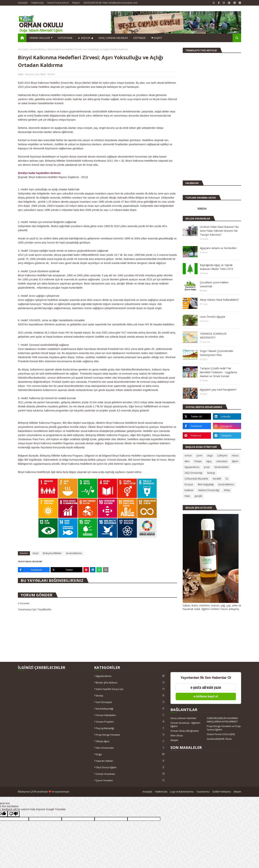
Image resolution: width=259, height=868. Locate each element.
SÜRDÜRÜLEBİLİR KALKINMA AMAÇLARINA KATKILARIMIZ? (222, 720)
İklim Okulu (177, 735)
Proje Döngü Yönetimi (130, 735)
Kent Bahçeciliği (130, 709)
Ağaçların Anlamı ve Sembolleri (218, 248)
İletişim (76, 3)
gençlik (198, 496)
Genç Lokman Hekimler (183, 718)
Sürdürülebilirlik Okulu (219, 739)
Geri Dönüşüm (130, 702)
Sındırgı (211, 473)
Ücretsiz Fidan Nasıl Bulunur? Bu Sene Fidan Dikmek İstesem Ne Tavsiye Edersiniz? (219, 231)
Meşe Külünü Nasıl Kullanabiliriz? (219, 300)
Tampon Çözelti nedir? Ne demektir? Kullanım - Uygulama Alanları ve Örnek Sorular (218, 372)
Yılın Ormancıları (130, 748)
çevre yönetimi (130, 780)
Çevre (199, 456)
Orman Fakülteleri (130, 715)
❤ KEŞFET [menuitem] (157, 38)
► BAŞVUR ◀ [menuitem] (85, 38)
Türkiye (198, 461)
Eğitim (235, 461)
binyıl (36, 553)
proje (207, 467)
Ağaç (209, 461)
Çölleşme (222, 456)
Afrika (227, 490)
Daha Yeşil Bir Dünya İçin (130, 689)
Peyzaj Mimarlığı (130, 728)
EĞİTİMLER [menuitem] (140, 38)
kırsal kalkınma (38, 49)
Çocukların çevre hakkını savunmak (214, 284)
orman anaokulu (130, 774)
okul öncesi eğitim (130, 767)
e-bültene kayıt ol (206, 696)
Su (227, 479)
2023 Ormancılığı (194, 473)
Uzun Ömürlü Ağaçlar (213, 317)
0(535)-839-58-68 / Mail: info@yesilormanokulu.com (111, 3)
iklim (187, 461)
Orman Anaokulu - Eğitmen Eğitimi (185, 724)
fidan (187, 496)
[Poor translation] (14, 814)
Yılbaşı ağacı (130, 741)
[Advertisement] (194, 118)
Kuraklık (217, 479)
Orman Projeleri (130, 722)
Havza (235, 456)
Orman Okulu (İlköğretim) (184, 731)
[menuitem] (22, 38)
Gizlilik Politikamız (222, 792)
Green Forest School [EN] (221, 734)
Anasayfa (23, 3)
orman (188, 456)
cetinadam (222, 461)
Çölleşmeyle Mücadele (196, 479)
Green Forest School (58, 3)
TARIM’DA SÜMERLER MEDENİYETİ (213, 336)
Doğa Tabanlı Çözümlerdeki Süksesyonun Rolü (216, 353)
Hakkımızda (37, 3)
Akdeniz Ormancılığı (209, 490)
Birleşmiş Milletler (52, 553)
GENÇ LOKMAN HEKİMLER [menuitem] (113, 38)
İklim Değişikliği (206, 484)
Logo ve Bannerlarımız (182, 792)
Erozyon (189, 484)
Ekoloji (130, 696)
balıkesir (189, 490)
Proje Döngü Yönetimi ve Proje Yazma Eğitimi (224, 728)
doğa (210, 456)
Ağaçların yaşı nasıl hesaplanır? (218, 390)
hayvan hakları (130, 761)
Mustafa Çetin (32, 74)
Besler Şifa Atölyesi (130, 683)
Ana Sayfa (23, 49)
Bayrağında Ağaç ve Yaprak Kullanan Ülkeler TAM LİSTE (216, 267)
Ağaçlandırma (192, 467)
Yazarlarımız (203, 792)
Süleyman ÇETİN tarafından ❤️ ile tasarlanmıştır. (45, 792)
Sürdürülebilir (222, 467)
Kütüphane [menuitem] (65, 38)
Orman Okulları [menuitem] (40, 38)
